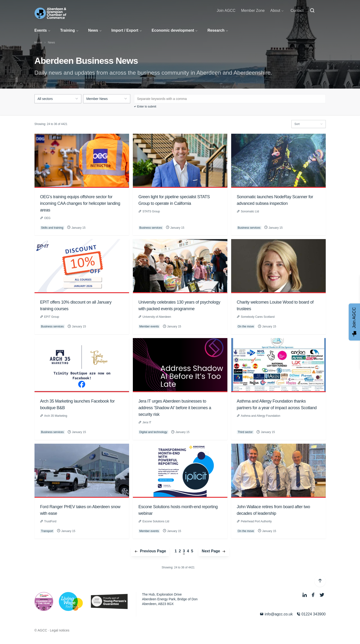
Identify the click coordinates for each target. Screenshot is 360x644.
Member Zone (253, 11)
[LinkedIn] (305, 595)
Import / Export (125, 30)
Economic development (173, 30)
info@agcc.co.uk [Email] (276, 614)
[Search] (312, 11)
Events (41, 30)
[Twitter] (322, 595)
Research (216, 30)
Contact (297, 11)
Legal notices (60, 630)
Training (67, 30)
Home (38, 43)
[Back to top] (320, 581)
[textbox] (148, 96)
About (275, 11)
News (93, 30)
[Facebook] (314, 595)
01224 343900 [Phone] (311, 614)
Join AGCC (226, 11)
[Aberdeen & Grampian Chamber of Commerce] (50, 13)
